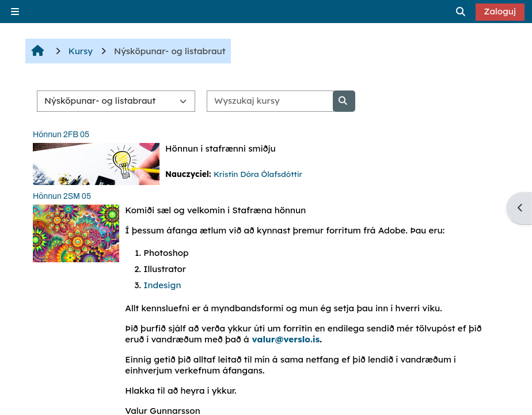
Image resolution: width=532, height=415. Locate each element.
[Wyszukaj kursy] (270, 101)
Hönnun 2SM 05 (62, 196)
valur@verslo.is (286, 339)
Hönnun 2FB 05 (61, 135)
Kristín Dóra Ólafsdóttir (258, 174)
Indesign (162, 285)
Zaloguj (500, 11)
